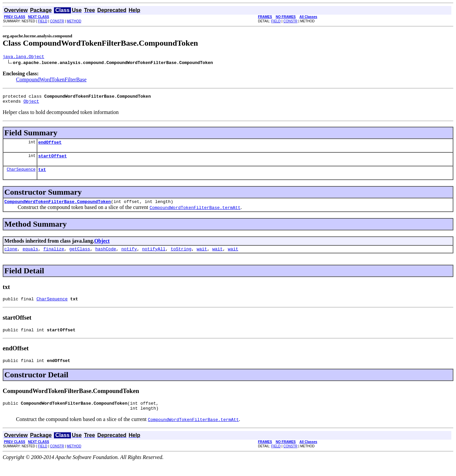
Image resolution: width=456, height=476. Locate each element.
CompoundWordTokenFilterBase (51, 80)
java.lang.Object (23, 57)
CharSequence (21, 175)
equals (30, 257)
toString (181, 257)
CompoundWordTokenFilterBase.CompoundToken (58, 208)
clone (11, 257)
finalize (54, 257)
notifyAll (154, 257)
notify (129, 257)
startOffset (53, 161)
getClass (80, 257)
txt (42, 175)
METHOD (74, 21)
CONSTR (57, 21)
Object (31, 104)
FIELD (43, 21)
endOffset (50, 146)
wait (202, 257)
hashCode (106, 257)
